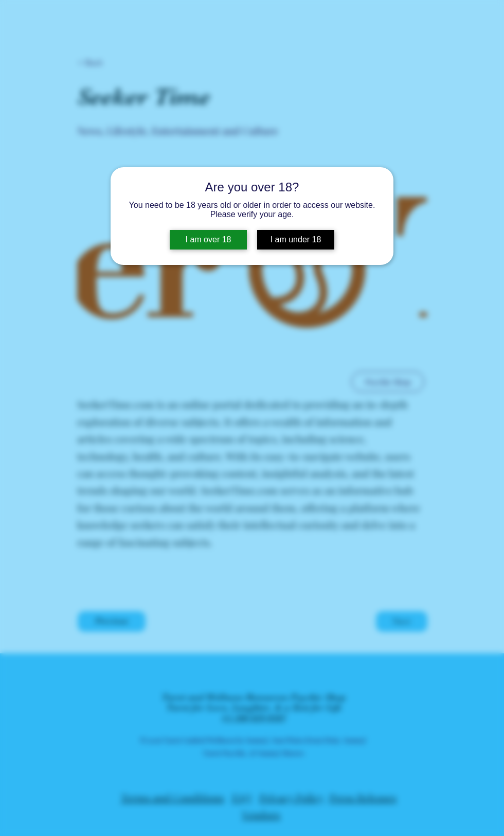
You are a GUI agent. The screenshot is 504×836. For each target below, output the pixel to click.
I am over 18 (209, 239)
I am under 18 (296, 239)
